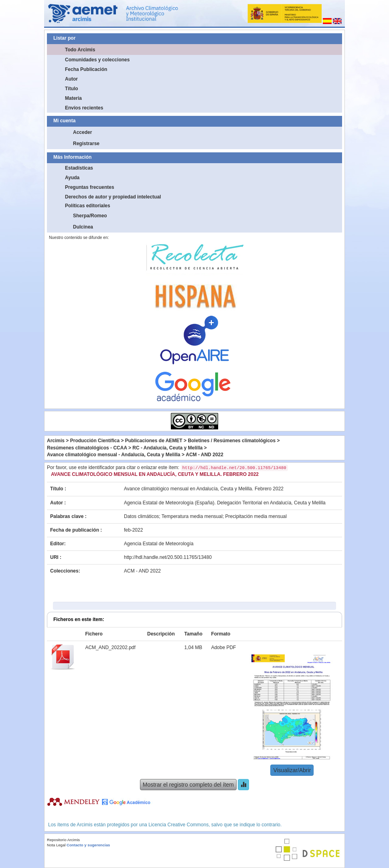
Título (72, 89)
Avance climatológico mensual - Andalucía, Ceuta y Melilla (114, 455)
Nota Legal (56, 845)
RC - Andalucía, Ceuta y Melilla (167, 448)
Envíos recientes (84, 108)
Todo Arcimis (80, 50)
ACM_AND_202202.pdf (110, 647)
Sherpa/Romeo (90, 216)
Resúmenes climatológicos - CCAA (87, 448)
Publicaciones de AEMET (154, 441)
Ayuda (72, 178)
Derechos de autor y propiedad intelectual (113, 197)
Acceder (82, 132)
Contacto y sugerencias (88, 845)
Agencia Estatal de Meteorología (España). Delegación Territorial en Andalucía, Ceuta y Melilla (225, 503)
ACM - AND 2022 (205, 455)
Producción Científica (95, 441)
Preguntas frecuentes (90, 187)
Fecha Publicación (86, 69)
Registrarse (86, 144)
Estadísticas (79, 168)
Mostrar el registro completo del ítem (188, 785)
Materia (73, 98)
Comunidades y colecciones (97, 60)
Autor (71, 79)
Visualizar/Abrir (292, 770)
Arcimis (56, 441)
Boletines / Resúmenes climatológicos (232, 441)
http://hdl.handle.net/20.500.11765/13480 (168, 557)
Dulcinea (83, 227)
